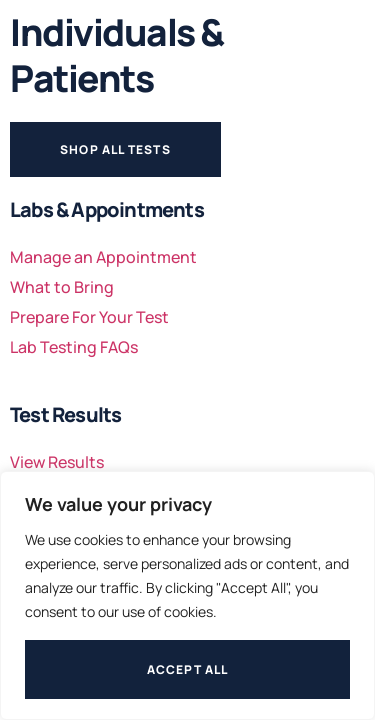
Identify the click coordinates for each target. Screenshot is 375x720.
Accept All (188, 669)
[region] (187, 595)
